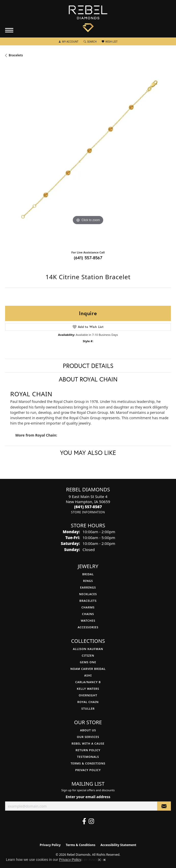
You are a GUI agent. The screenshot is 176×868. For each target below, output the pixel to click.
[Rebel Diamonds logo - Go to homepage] (88, 19)
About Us (88, 730)
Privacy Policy (88, 770)
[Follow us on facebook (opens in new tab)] (84, 821)
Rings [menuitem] (88, 581)
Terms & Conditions (88, 763)
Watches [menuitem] (88, 621)
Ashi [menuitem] (88, 675)
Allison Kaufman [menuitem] (88, 649)
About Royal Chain (88, 379)
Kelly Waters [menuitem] (88, 689)
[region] (88, 156)
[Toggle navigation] (9, 30)
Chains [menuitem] (88, 614)
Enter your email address (88, 797)
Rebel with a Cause (88, 743)
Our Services (88, 737)
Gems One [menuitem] (88, 662)
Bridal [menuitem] (88, 574)
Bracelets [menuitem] (88, 601)
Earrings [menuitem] (88, 587)
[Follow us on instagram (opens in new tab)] (91, 821)
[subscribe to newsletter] (164, 806)
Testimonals (88, 757)
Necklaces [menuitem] (88, 594)
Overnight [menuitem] (88, 695)
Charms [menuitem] (88, 607)
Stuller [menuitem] (88, 709)
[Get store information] (88, 512)
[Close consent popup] (99, 860)
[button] (68, 42)
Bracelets (16, 55)
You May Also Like (88, 453)
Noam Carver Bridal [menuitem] (88, 669)
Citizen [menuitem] (88, 655)
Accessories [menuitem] (88, 627)
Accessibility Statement (118, 845)
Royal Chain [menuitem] (88, 702)
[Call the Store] (88, 507)
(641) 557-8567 (88, 258)
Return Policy (88, 750)
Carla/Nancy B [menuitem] (88, 682)
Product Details (88, 366)
